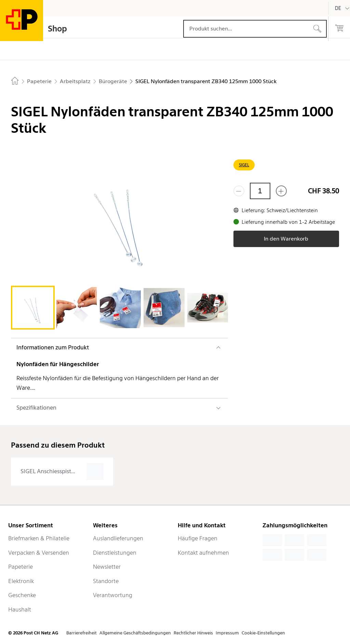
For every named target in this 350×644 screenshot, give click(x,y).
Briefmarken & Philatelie (39, 538)
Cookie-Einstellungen (263, 633)
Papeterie (21, 567)
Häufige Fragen (198, 538)
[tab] (33, 308)
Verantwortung (113, 595)
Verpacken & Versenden (39, 553)
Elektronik (21, 581)
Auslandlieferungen (118, 538)
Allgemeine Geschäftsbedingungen (135, 633)
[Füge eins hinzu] (281, 191)
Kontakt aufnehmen (203, 553)
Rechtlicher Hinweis (193, 633)
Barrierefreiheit (82, 633)
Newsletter (107, 567)
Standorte (106, 581)
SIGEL (244, 165)
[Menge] (260, 191)
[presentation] (62, 472)
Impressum (227, 633)
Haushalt (20, 609)
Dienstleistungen (115, 553)
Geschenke (22, 595)
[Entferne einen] (239, 191)
